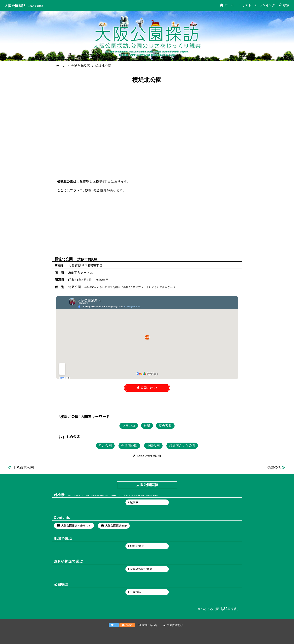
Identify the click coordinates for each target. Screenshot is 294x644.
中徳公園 (153, 446)
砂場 (88, 190)
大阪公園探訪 (15, 6)
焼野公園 (274, 467)
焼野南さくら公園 (182, 446)
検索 (284, 5)
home (127, 625)
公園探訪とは (173, 625)
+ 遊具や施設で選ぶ (140, 569)
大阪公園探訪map (116, 526)
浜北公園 (105, 446)
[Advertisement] (147, 224)
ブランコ (76, 190)
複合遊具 (100, 190)
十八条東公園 (23, 467)
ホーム (227, 5)
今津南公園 (129, 446)
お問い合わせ (148, 625)
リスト (245, 5)
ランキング (265, 5)
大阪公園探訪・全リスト (76, 526)
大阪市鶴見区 (88, 259)
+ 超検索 (133, 502)
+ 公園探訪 (134, 592)
